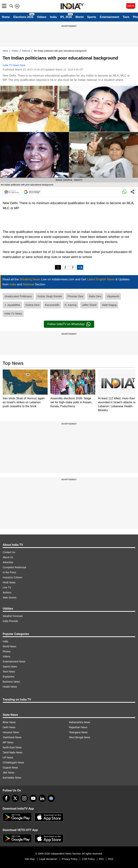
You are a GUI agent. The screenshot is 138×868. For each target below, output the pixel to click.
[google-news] (51, 798)
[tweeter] (15, 798)
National (26, 51)
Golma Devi (33, 305)
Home (6, 17)
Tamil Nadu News (12, 752)
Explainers (9, 677)
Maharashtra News (80, 722)
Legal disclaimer (48, 859)
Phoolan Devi (75, 296)
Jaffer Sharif (89, 305)
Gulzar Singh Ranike (50, 296)
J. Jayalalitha (12, 305)
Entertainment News (14, 662)
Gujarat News (10, 768)
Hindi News (9, 582)
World (80, 17)
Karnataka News (12, 778)
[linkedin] (42, 798)
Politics (15, 51)
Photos (7, 651)
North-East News (12, 747)
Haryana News (11, 732)
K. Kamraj (71, 305)
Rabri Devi (95, 296)
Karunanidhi (52, 305)
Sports (92, 17)
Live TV (7, 587)
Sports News (10, 667)
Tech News (9, 672)
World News (9, 646)
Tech (126, 17)
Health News (10, 687)
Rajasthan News (78, 727)
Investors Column (12, 577)
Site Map (30, 859)
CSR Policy (88, 859)
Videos (42, 17)
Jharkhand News (12, 737)
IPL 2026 (66, 17)
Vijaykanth (113, 296)
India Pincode (10, 621)
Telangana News (78, 732)
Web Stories (10, 598)
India (53, 17)
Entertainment (109, 17)
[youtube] (33, 798)
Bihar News (9, 722)
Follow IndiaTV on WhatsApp (69, 324)
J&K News (9, 773)
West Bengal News (80, 737)
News (5, 51)
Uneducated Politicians (18, 296)
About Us (8, 557)
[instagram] (24, 798)
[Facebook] (6, 798)
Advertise (8, 562)
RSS (111, 859)
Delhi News (9, 727)
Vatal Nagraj (109, 305)
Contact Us (9, 552)
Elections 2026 (23, 17)
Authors (7, 593)
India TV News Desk (14, 65)
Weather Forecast (13, 616)
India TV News (13, 314)
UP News (8, 757)
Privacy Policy (70, 859)
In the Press (9, 572)
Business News (11, 682)
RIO (101, 859)
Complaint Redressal (14, 567)
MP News (8, 742)
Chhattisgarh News (13, 763)
